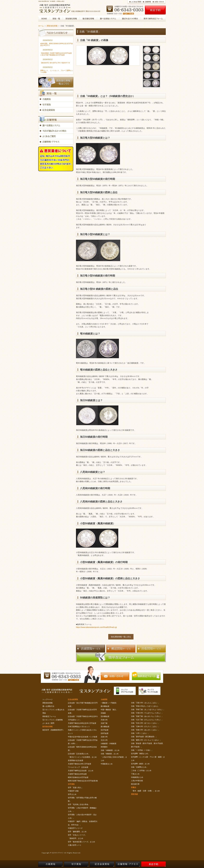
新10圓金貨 (105, 727)
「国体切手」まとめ (76, 838)
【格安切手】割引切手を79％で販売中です (55, 63)
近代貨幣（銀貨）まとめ (140, 764)
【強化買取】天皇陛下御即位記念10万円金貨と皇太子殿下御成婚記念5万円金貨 (56, 54)
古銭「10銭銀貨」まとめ (110, 750)
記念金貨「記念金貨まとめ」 (79, 754)
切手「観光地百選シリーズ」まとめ (81, 842)
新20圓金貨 (105, 706)
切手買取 (71, 784)
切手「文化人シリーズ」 (77, 835)
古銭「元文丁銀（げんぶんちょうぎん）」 (147, 720)
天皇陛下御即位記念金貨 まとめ (81, 771)
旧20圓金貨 (105, 716)
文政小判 (104, 737)
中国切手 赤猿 (73, 791)
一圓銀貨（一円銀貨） (109, 703)
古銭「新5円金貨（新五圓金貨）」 (144, 737)
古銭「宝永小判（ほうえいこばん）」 (145, 723)
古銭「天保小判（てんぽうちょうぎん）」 (147, 713)
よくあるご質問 (48, 723)
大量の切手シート (75, 845)
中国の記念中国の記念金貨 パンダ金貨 (83, 737)
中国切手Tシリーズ (75, 828)
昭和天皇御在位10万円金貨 (78, 777)
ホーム (41, 26)
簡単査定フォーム (49, 716)
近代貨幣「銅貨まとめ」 (140, 754)
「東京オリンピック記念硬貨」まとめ (82, 757)
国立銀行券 (135, 784)
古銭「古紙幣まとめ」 (139, 767)
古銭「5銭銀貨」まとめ (110, 754)
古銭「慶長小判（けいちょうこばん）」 (146, 740)
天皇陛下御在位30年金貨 (77, 774)
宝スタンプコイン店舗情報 (53, 720)
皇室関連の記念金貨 (76, 760)
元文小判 (104, 740)
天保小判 (104, 720)
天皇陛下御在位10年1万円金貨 (79, 764)
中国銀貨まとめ (107, 764)
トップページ (47, 699)
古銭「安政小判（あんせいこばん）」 (145, 730)
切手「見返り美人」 (76, 788)
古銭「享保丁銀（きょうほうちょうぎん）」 (148, 710)
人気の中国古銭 (137, 781)
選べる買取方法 (48, 706)
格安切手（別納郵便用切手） (53, 730)
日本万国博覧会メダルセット (79, 727)
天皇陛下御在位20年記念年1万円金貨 (82, 723)
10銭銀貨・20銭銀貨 (109, 744)
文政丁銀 (104, 723)
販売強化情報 (47, 727)
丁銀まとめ (135, 774)
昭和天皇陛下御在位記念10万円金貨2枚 (83, 781)
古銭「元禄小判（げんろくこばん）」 (145, 726)
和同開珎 (104, 747)
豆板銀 (103, 713)
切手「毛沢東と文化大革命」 (79, 804)
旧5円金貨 (105, 733)
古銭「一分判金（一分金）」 (142, 750)
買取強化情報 (52, 26)
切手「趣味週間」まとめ (77, 832)
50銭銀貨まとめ (137, 777)
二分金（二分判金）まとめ (141, 770)
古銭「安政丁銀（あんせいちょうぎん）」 (147, 716)
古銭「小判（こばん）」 (140, 733)
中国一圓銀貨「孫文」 (109, 710)
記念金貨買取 (73, 699)
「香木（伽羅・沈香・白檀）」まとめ (145, 791)
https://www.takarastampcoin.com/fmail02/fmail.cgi (96, 627)
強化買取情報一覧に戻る (121, 637)
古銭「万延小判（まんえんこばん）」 (145, 703)
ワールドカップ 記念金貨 (78, 767)
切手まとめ (72, 794)
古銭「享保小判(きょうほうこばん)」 (145, 706)
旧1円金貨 (105, 730)
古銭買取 (104, 699)
